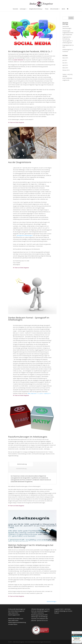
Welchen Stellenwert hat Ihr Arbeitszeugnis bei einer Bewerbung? (31, 546)
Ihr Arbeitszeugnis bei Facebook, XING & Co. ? (30, 51)
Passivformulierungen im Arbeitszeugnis (28, 437)
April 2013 (65, 65)
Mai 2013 (65, 63)
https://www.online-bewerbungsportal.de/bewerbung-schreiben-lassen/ (17, 622)
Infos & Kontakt (54, 9)
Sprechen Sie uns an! (42, 620)
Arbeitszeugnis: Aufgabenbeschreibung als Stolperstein (68, 33)
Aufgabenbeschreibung (35, 9)
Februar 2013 (66, 70)
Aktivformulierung (21, 464)
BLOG (63, 9)
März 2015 (65, 58)
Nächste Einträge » (52, 601)
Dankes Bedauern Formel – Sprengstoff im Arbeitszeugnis (29, 319)
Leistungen (23, 9)
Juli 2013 (65, 60)
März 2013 (65, 68)
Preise (47, 9)
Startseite (15, 9)
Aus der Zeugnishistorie (20, 162)
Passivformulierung (21, 469)
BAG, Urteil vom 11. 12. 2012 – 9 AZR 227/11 (39, 393)
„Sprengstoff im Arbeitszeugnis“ (25, 235)
